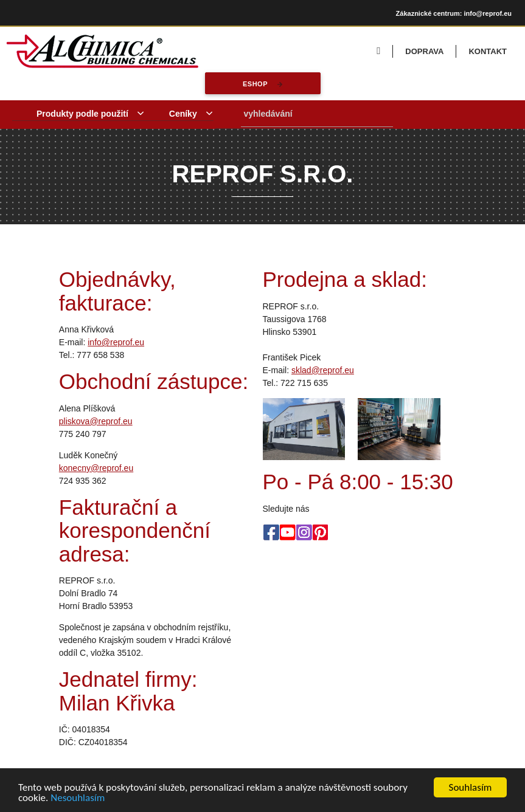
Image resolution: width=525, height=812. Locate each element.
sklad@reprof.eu (323, 370)
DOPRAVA (424, 51)
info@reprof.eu (116, 342)
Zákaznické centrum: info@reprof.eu (454, 13)
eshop (255, 84)
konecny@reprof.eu (96, 468)
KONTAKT (488, 51)
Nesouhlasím (78, 798)
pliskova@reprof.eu (96, 421)
